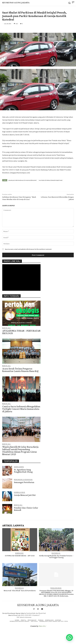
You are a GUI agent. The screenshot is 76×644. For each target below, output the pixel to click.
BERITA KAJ (6, 328)
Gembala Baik (20, 492)
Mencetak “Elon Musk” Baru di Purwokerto (20, 591)
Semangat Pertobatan (24, 482)
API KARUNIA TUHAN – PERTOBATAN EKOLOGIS (21, 332)
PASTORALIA (56, 553)
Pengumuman (56, 588)
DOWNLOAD (19, 553)
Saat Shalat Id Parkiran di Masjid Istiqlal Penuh (51, 180)
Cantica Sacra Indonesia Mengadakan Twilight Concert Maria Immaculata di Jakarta (21, 409)
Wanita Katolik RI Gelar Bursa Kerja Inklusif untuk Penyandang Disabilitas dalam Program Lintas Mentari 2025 (20, 451)
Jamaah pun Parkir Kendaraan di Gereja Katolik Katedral (23, 180)
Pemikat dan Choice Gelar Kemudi (26, 509)
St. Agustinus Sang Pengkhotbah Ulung (23, 471)
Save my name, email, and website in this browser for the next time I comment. (28, 249)
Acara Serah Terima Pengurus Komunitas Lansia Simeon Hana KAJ (20, 370)
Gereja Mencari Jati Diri (25, 495)
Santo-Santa (19, 467)
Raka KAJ (42, 626)
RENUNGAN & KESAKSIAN (23, 479)
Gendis (45, 632)
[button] (69, 637)
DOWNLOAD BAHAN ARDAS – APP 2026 (20, 556)
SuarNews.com (34, 632)
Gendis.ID (6, 515)
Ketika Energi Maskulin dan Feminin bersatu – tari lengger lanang (56, 556)
